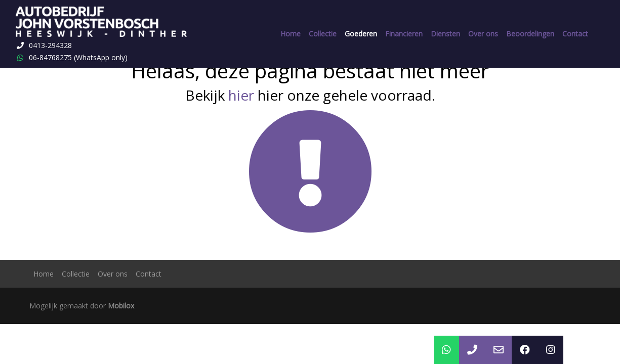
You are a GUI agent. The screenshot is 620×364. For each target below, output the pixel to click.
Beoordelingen (530, 34)
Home (291, 34)
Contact (575, 34)
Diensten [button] (445, 34)
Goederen (361, 34)
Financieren (404, 34)
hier (241, 95)
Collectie (323, 34)
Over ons (483, 34)
